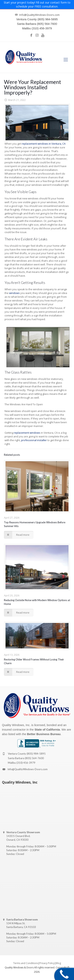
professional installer (34, 440)
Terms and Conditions (26, 963)
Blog (58, 963)
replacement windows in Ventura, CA (44, 144)
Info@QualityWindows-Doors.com (28, 769)
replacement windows (27, 433)
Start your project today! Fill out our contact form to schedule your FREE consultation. (37, 4)
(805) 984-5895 (36, 754)
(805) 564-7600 (34, 758)
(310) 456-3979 (26, 763)
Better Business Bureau (44, 734)
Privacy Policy (47, 963)
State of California (47, 729)
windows (14, 293)
